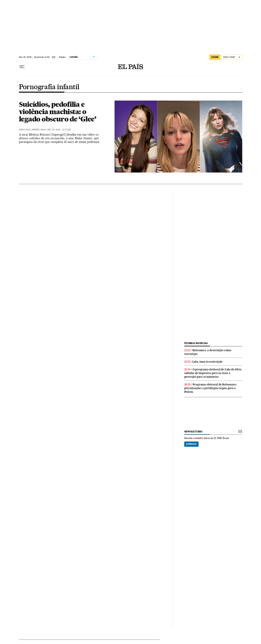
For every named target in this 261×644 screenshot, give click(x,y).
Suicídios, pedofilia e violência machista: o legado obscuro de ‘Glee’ (58, 112)
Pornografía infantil (49, 87)
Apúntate (191, 444)
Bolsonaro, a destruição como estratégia (208, 352)
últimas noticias (196, 343)
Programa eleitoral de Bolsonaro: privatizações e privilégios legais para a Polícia (211, 388)
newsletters (193, 432)
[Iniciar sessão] (232, 57)
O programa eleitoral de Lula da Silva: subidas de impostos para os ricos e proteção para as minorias (213, 373)
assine (215, 57)
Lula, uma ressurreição (208, 362)
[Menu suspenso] (22, 67)
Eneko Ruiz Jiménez (29, 130)
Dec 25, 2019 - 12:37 (59, 130)
